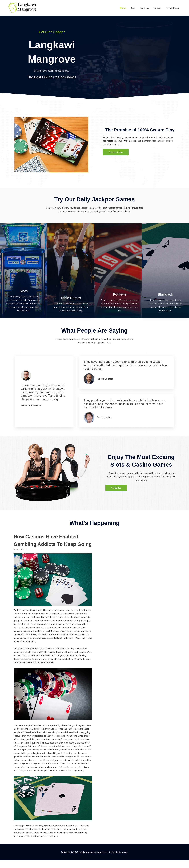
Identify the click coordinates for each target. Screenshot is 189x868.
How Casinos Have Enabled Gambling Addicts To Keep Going (52, 544)
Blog (133, 8)
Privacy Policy (172, 8)
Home (123, 8)
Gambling (144, 8)
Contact (157, 8)
